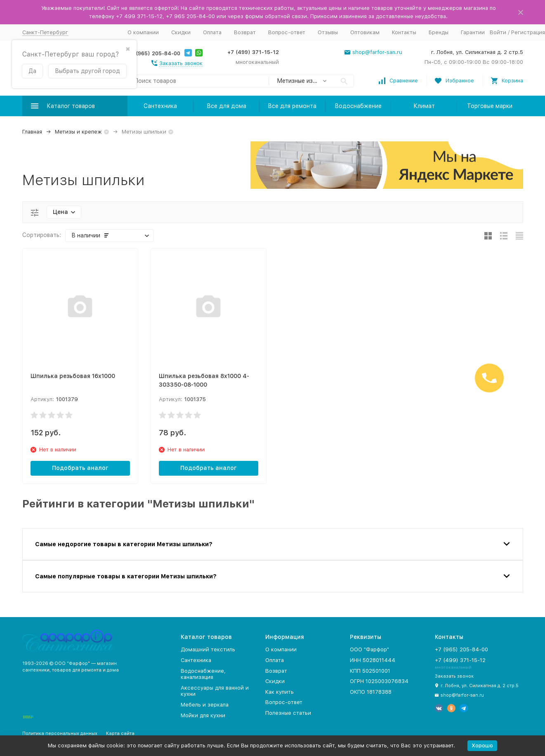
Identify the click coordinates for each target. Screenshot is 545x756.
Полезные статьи (288, 713)
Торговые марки (490, 106)
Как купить (280, 692)
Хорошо (482, 745)
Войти (498, 32)
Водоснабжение (358, 106)
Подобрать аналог (80, 468)
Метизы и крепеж (78, 132)
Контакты (404, 32)
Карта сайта (120, 734)
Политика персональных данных (60, 734)
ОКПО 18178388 (371, 692)
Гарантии (473, 32)
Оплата (212, 32)
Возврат (245, 32)
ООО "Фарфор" (369, 649)
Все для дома (226, 106)
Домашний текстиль (208, 649)
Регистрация (528, 32)
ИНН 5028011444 (373, 660)
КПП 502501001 (370, 671)
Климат (424, 106)
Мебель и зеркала (205, 705)
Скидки (181, 32)
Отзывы (328, 32)
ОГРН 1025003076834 (379, 681)
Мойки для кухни (203, 715)
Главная (32, 132)
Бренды (439, 32)
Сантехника (160, 106)
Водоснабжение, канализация (203, 674)
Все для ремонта (292, 106)
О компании (143, 32)
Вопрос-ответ (287, 32)
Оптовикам (365, 32)
